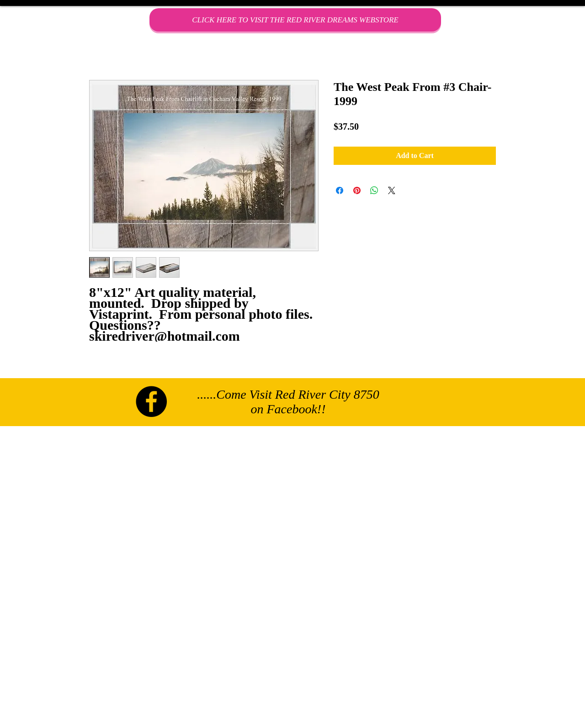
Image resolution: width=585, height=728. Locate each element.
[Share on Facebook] (340, 190)
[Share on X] (392, 190)
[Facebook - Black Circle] (151, 401)
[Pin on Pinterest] (357, 190)
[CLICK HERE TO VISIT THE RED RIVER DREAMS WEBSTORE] (295, 20)
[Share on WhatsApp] (374, 190)
